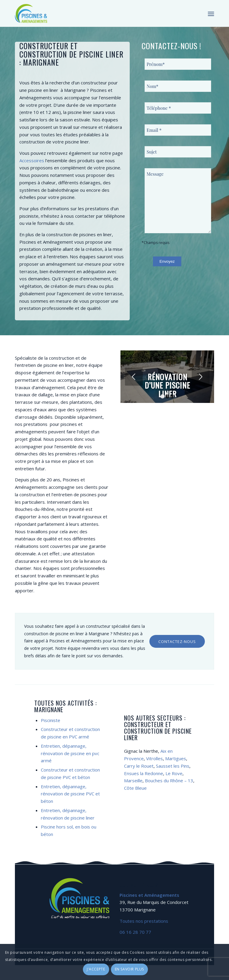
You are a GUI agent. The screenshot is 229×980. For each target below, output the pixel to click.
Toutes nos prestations (144, 921)
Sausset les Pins (173, 766)
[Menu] (211, 13)
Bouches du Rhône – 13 (169, 780)
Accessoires (32, 160)
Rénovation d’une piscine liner (167, 385)
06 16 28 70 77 (135, 932)
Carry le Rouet (139, 766)
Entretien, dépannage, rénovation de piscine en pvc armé (70, 753)
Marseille (133, 780)
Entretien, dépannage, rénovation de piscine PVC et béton (70, 794)
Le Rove (174, 773)
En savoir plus (129, 969)
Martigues (176, 758)
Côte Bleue (135, 788)
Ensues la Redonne (144, 773)
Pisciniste (51, 720)
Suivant (201, 377)
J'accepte (96, 969)
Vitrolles (154, 758)
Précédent (134, 377)
